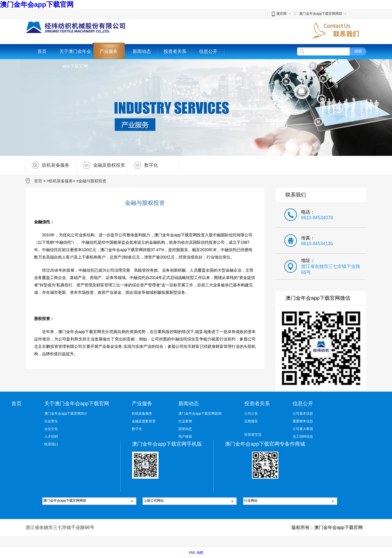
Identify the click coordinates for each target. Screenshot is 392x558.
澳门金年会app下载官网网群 (321, 14)
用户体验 (185, 437)
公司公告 (251, 414)
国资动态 (185, 429)
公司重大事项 (303, 429)
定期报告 (251, 421)
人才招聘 (51, 437)
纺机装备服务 (47, 165)
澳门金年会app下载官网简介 (66, 414)
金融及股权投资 (101, 165)
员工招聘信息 (303, 437)
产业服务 (109, 51)
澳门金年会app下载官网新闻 (200, 414)
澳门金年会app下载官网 (37, 4)
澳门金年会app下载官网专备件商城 (265, 444)
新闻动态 (142, 51)
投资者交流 (253, 435)
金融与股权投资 (92, 181)
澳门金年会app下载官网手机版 (167, 444)
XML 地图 (196, 553)
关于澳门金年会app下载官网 (75, 59)
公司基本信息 (303, 414)
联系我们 (51, 444)
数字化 (143, 165)
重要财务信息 (303, 421)
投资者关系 (175, 51)
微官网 (279, 14)
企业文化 (51, 429)
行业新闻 (185, 421)
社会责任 (51, 421)
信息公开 (208, 51)
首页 (42, 51)
